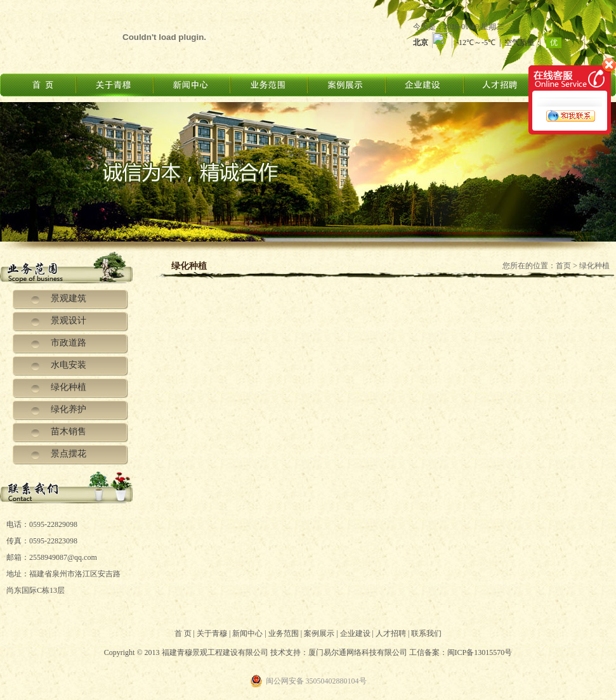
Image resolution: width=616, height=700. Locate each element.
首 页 (183, 633)
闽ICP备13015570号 (480, 652)
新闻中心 (247, 633)
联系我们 (426, 633)
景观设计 (69, 321)
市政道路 (69, 343)
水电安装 (69, 365)
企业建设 (355, 633)
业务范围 (284, 633)
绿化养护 (69, 409)
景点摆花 (69, 454)
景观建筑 (69, 298)
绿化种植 (69, 387)
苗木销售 (69, 431)
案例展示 (319, 633)
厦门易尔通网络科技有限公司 (358, 652)
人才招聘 (391, 633)
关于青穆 (212, 633)
